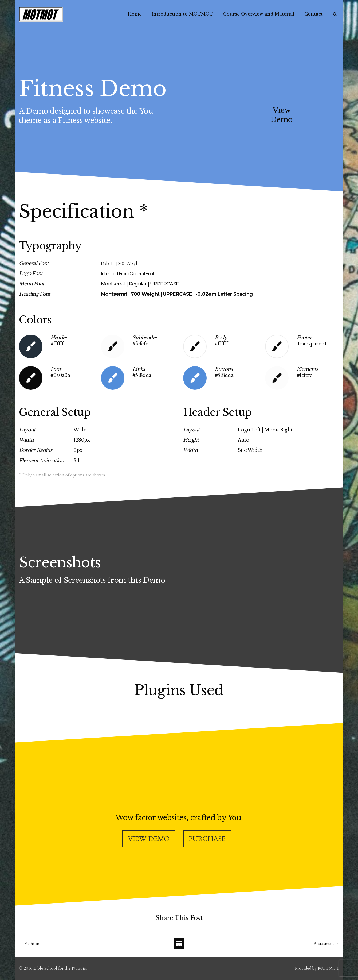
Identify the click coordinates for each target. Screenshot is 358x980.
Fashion (32, 944)
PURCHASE (207, 839)
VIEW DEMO (149, 839)
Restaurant (324, 944)
